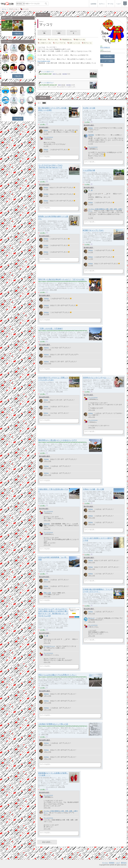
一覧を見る (18, 34)
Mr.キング (91, 618)
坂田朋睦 (91, 135)
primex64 (47, 524)
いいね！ (43, 124)
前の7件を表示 (88, 395)
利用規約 (112, 863)
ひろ (22, 72)
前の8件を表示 (88, 248)
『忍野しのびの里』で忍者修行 (51, 329)
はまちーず (14, 62)
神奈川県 (103, 47)
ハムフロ (5, 95)
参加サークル (73, 33)
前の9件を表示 (44, 127)
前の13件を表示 (89, 558)
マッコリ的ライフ (49, 392)
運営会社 (124, 863)
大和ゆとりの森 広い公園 (93, 489)
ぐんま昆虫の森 (89, 170)
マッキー (30, 105)
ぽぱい (30, 52)
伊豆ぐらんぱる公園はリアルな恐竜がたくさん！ (57, 675)
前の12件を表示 (89, 188)
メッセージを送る (107, 61)
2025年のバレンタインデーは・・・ (97, 378)
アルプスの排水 (30, 62)
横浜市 (108, 47)
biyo (5, 115)
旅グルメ (18, 30)
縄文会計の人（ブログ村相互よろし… (14, 51)
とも (14, 115)
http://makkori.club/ (44, 61)
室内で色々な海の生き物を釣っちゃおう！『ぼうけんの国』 (62, 279)
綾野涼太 (14, 95)
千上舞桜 (5, 52)
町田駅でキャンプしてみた (93, 230)
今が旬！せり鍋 (89, 108)
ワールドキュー (30, 94)
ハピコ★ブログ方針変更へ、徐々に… (22, 114)
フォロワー (59, 33)
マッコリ (46, 137)
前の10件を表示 (89, 125)
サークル (105, 863)
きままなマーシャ (49, 646)
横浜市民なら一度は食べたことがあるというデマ (57, 440)
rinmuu (46, 130)
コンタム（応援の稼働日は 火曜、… (5, 61)
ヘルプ (118, 863)
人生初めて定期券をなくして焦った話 (53, 724)
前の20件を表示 (44, 295)
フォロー (44, 33)
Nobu (30, 115)
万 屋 (90, 190)
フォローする (107, 56)
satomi (22, 62)
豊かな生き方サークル (7, 29)
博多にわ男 (47, 593)
